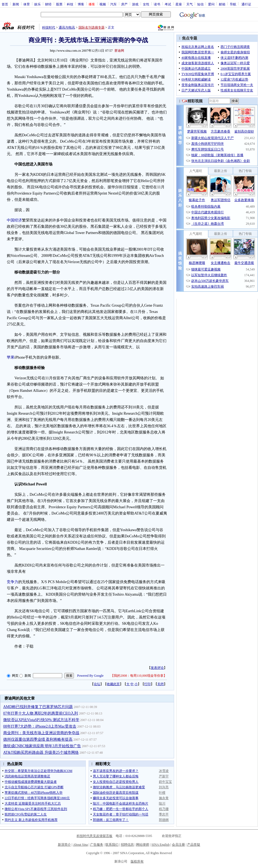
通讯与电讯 (67, 27)
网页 (15, 676)
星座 (179, 4)
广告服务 (97, 845)
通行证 (246, 4)
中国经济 (14, 220)
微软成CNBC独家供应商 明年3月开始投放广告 (42, 746)
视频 (103, 4)
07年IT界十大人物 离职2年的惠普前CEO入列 (41, 713)
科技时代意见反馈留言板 (95, 836)
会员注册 (178, 845)
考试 (168, 4)
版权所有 (137, 861)
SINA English (160, 845)
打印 (147, 684)
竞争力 (12, 582)
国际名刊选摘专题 (92, 27)
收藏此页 (113, 684)
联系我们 (112, 845)
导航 (233, 4)
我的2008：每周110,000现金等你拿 (139, 676)
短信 (200, 4)
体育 (27, 4)
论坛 (97, 684)
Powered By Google (90, 676)
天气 (190, 4)
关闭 (161, 684)
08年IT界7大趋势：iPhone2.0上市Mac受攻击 (40, 726)
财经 (48, 4)
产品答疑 (194, 845)
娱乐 (37, 4)
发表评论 (157, 668)
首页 (5, 4)
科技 (70, 4)
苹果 (11, 357)
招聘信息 (127, 845)
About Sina (80, 845)
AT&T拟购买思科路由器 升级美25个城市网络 (41, 752)
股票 (59, 4)
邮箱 (222, 4)
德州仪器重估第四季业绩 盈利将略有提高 (38, 739)
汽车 (114, 4)
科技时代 (49, 27)
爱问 (211, 4)
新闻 (16, 4)
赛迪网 (119, 51)
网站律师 (143, 845)
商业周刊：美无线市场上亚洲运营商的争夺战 (41, 733)
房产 (124, 4)
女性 (146, 4)
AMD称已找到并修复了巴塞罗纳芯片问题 (38, 707)
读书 (157, 4)
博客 (81, 4)
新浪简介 (64, 845)
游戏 (135, 4)
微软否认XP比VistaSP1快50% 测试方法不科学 (41, 720)
